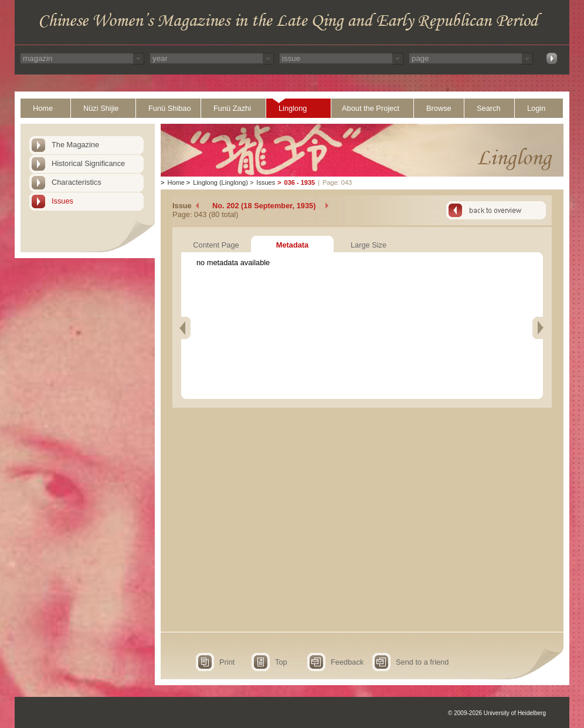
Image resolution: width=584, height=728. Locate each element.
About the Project (371, 108)
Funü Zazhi (232, 108)
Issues (62, 201)
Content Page (216, 245)
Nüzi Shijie (101, 108)
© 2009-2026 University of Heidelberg (497, 713)
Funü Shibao (170, 108)
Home (43, 108)
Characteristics (77, 182)
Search (489, 108)
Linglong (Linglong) (220, 182)
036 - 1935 (300, 182)
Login (536, 108)
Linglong (293, 108)
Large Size (369, 245)
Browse (439, 108)
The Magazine (75, 145)
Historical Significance (88, 163)
